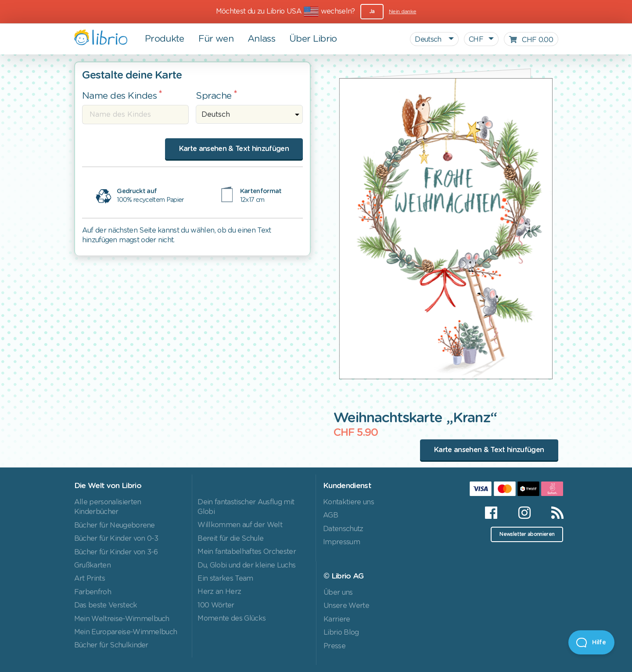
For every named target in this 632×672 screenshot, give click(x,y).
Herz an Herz (219, 592)
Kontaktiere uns (348, 502)
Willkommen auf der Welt (240, 525)
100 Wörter (216, 605)
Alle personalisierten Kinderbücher (108, 507)
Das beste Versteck (106, 605)
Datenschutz (343, 529)
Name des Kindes (120, 96)
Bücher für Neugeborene (115, 525)
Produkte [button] (165, 39)
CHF (476, 40)
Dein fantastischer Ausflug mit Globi (246, 507)
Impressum (341, 542)
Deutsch (429, 40)
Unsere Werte (346, 606)
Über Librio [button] (313, 39)
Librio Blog (341, 632)
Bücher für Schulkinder (111, 645)
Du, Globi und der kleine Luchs (246, 565)
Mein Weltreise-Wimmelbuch (122, 619)
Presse (334, 646)
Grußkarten (92, 565)
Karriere (337, 619)
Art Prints (90, 579)
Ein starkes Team (225, 579)
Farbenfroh (93, 592)
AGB (330, 515)
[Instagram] (524, 513)
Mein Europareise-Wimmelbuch (126, 632)
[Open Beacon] (591, 642)
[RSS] (552, 513)
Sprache (214, 96)
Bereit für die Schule (230, 539)
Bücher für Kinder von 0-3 (116, 539)
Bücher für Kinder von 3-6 (116, 552)
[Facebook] (491, 513)
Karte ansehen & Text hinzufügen (234, 149)
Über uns (338, 593)
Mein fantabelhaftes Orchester (247, 552)
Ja (372, 11)
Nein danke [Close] (402, 11)
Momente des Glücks (232, 618)
